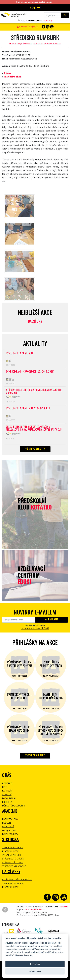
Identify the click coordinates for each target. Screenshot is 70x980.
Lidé (4, 787)
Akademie (10, 811)
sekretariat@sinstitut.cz (34, 909)
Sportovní (8, 827)
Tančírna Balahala (13, 847)
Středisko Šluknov (13, 862)
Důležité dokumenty (14, 806)
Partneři (7, 791)
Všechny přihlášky (35, 755)
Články (8, 73)
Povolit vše (35, 964)
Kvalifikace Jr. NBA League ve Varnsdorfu (28, 408)
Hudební (7, 823)
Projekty (7, 802)
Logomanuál (9, 798)
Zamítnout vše (35, 971)
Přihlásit (51, 619)
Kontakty (48, 20)
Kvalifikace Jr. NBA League (20, 353)
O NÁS (7, 775)
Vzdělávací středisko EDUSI (17, 880)
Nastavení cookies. (24, 955)
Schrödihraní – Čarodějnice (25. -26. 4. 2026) (30, 372)
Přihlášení (22, 27)
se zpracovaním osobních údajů (35, 628)
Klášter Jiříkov (10, 851)
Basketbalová (10, 819)
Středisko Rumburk (52, 43)
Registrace (34, 27)
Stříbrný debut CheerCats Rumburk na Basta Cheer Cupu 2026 (34, 391)
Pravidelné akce (12, 77)
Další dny (35, 321)
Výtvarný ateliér (11, 855)
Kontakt (7, 783)
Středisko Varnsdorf (14, 866)
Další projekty (10, 834)
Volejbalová (9, 830)
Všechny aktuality (35, 449)
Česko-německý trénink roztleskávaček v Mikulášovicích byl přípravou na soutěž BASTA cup (34, 428)
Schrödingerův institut (20, 43)
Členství (7, 794)
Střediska (37, 43)
